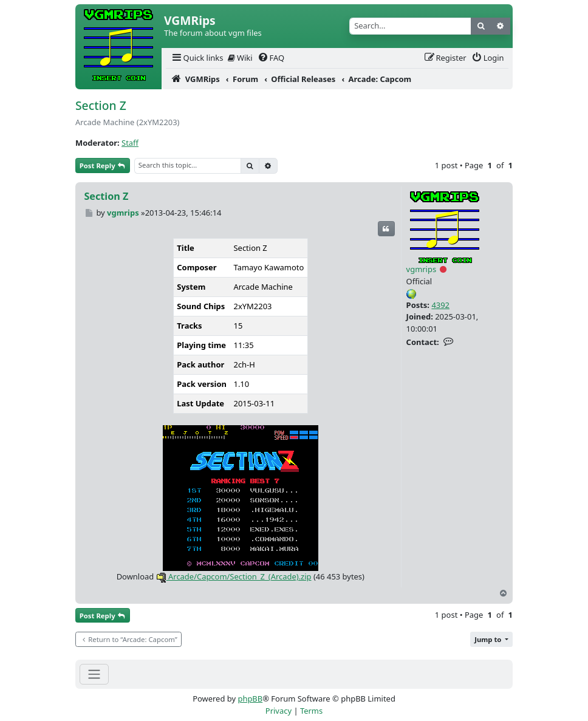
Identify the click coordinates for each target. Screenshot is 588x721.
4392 (440, 305)
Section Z (101, 105)
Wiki (240, 58)
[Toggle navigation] (94, 674)
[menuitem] (197, 58)
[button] (491, 639)
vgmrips (422, 269)
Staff (130, 143)
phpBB (250, 699)
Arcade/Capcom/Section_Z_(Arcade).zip (234, 576)
